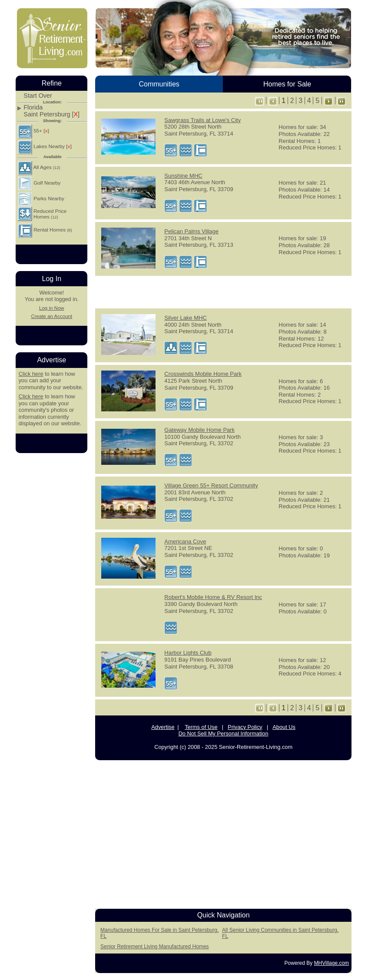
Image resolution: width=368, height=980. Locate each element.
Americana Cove (185, 541)
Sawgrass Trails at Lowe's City (202, 120)
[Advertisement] (223, 291)
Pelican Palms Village (191, 231)
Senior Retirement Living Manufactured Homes (154, 947)
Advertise (163, 727)
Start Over (38, 96)
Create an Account (51, 316)
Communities (159, 84)
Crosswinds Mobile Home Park (203, 374)
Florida (33, 108)
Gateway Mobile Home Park (199, 430)
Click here (31, 374)
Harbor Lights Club (188, 653)
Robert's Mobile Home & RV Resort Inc (213, 597)
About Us (284, 727)
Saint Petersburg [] (51, 114)
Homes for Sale (287, 84)
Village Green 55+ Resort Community (211, 485)
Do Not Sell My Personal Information (224, 733)
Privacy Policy (245, 727)
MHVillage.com (332, 963)
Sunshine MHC (183, 176)
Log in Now (52, 308)
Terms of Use (201, 727)
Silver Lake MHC (186, 318)
